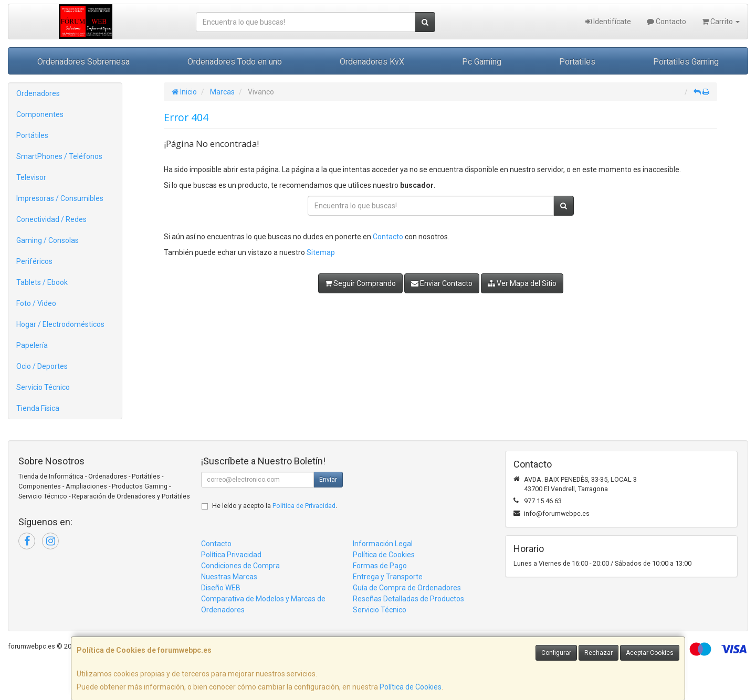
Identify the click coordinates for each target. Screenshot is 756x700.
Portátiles (32, 135)
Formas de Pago (380, 566)
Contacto (666, 22)
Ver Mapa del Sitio (522, 283)
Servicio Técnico (43, 387)
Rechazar (598, 653)
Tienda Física (38, 408)
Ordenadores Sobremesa (83, 62)
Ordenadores (38, 93)
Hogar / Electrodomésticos (60, 324)
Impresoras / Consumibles (60, 198)
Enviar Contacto (442, 283)
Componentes (40, 114)
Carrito (721, 22)
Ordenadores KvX (372, 62)
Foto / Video (36, 303)
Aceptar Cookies (650, 653)
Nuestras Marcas (229, 577)
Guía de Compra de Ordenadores (407, 588)
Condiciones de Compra (240, 566)
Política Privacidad (231, 555)
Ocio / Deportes (42, 366)
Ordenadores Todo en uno (235, 62)
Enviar (328, 480)
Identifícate (608, 22)
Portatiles (577, 62)
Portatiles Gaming (686, 62)
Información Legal (383, 544)
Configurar (556, 653)
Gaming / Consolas (48, 240)
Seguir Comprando (360, 283)
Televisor (31, 177)
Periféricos (34, 261)
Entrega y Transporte (388, 577)
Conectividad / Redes (51, 219)
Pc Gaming (482, 62)
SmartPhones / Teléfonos (59, 156)
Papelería (32, 345)
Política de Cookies (411, 687)
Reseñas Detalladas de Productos (408, 599)
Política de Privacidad (304, 506)
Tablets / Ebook (42, 282)
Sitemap (321, 252)
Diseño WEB (221, 588)
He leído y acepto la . (275, 506)
